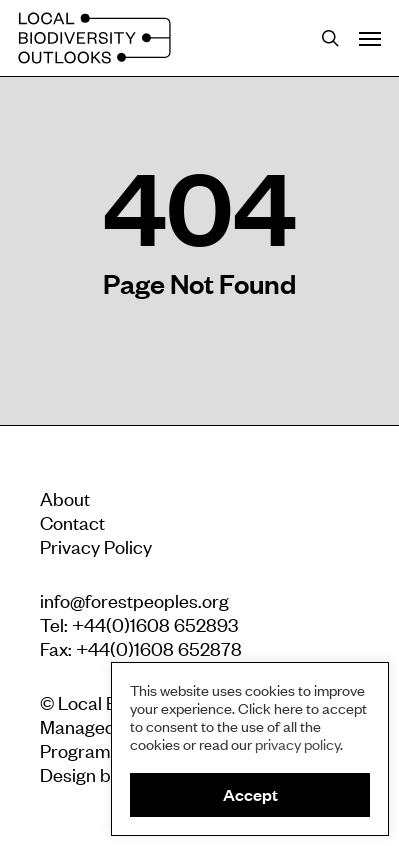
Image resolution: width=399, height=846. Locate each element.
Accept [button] (250, 794)
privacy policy (297, 743)
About (65, 497)
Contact (72, 521)
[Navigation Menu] (370, 38)
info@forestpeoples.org (134, 599)
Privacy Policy (96, 545)
